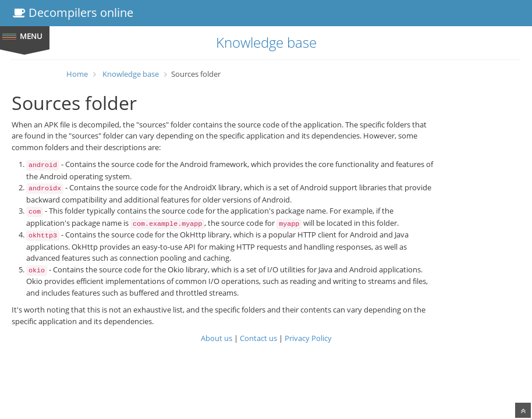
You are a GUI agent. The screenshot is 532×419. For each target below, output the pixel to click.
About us (217, 338)
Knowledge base (131, 74)
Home (77, 74)
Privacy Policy (308, 338)
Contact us (258, 338)
